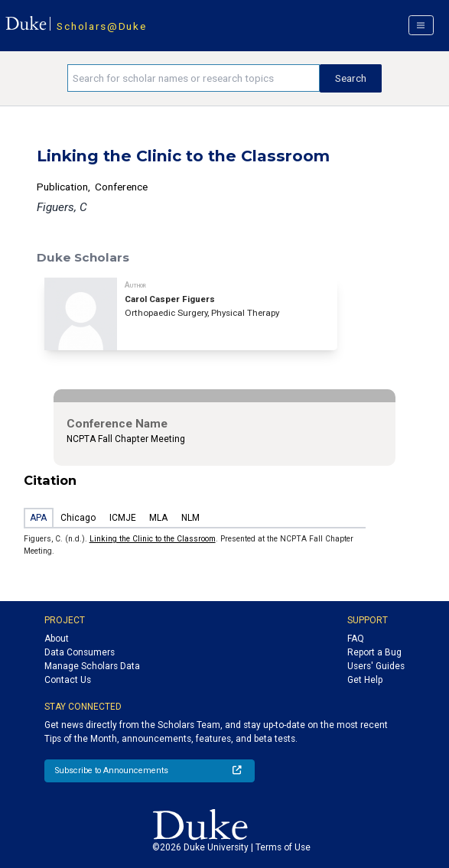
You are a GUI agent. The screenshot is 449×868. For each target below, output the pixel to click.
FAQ (356, 639)
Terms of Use (283, 847)
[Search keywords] (194, 78)
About (57, 639)
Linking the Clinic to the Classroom (153, 539)
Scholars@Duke (101, 26)
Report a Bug (374, 652)
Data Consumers (80, 652)
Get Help (365, 680)
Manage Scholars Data (92, 666)
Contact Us (68, 680)
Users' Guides (376, 666)
